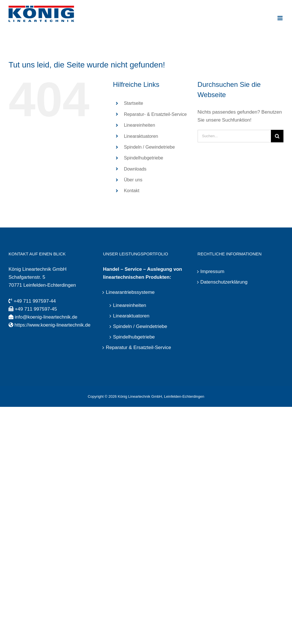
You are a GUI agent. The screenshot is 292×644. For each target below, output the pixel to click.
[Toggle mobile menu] (280, 18)
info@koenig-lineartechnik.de (46, 317)
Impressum (212, 271)
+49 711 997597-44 (35, 301)
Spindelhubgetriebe (143, 158)
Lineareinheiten (139, 125)
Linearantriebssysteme (130, 292)
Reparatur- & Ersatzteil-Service (155, 114)
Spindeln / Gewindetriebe (149, 147)
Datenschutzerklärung (224, 282)
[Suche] (277, 136)
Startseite (133, 103)
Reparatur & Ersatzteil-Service (138, 347)
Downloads (135, 169)
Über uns (133, 180)
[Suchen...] (234, 136)
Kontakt (131, 191)
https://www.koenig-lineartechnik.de (52, 325)
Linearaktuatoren (141, 136)
